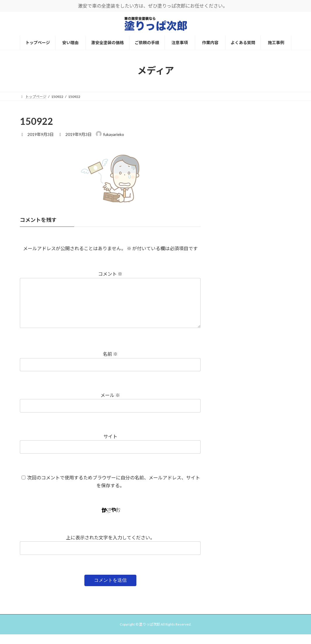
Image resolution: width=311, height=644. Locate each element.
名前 (110, 364)
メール (110, 404)
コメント (110, 274)
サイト (110, 446)
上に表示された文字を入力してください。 (110, 547)
